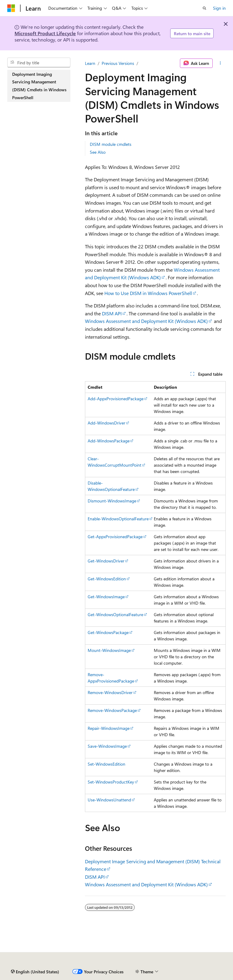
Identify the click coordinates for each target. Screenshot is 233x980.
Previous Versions (118, 63)
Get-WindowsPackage (108, 632)
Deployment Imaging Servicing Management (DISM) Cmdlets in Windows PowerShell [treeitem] (39, 86)
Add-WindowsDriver (106, 423)
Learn (90, 63)
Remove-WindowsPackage (112, 710)
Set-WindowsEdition (106, 764)
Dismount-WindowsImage (112, 501)
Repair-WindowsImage (109, 728)
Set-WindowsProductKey (111, 782)
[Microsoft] (11, 8)
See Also (98, 152)
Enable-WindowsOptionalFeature (118, 519)
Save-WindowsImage (107, 746)
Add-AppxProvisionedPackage (116, 399)
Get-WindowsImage (106, 597)
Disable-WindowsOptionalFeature (111, 486)
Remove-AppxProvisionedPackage (111, 678)
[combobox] (39, 62)
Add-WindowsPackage (109, 441)
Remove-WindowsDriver (110, 692)
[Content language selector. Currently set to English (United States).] (35, 972)
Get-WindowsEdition (107, 579)
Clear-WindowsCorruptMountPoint (115, 462)
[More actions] (220, 63)
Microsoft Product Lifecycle (45, 33)
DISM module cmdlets (111, 144)
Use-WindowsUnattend (109, 800)
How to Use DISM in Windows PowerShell (148, 293)
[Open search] (204, 8)
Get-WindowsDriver (106, 561)
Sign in (219, 8)
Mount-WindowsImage (109, 650)
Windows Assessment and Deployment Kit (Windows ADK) (146, 321)
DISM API (112, 313)
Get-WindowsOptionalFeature (115, 614)
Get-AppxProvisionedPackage (115, 537)
